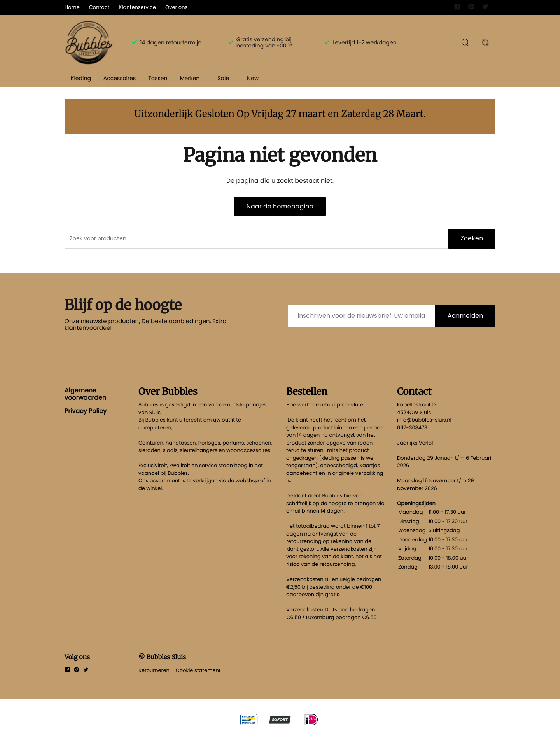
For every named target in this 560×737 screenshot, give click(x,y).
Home (72, 7)
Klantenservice (137, 7)
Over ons (176, 7)
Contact (99, 7)
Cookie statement (198, 670)
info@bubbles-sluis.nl (424, 420)
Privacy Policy (86, 411)
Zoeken (472, 238)
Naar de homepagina (280, 206)
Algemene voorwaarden (85, 394)
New (253, 78)
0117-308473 (412, 428)
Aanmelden (465, 316)
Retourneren (154, 670)
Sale (223, 78)
